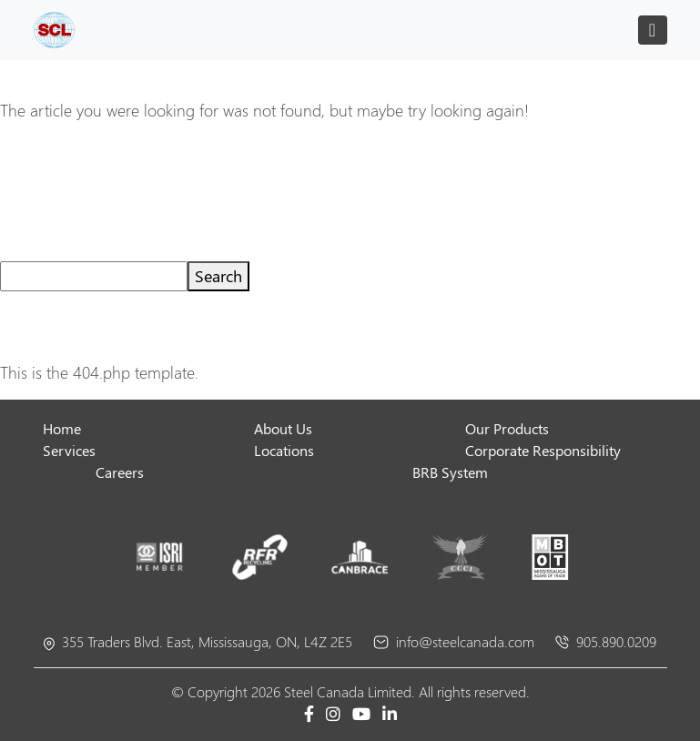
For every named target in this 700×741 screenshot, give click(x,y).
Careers (120, 472)
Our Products (507, 428)
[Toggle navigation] (653, 30)
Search (218, 276)
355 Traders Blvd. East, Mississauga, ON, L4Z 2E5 (198, 641)
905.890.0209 (606, 641)
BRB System (450, 472)
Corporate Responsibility (543, 450)
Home (62, 428)
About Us (283, 428)
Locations (284, 450)
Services (69, 450)
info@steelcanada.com (454, 641)
